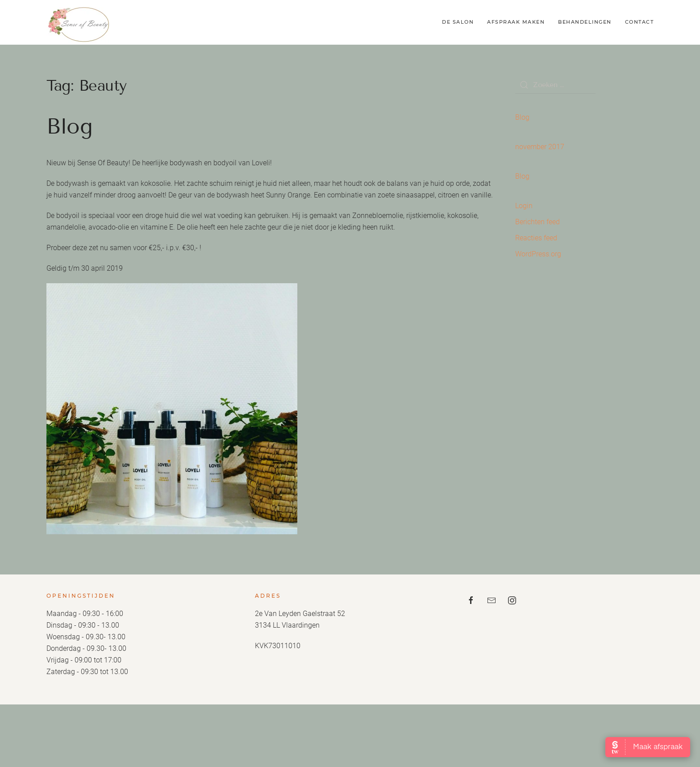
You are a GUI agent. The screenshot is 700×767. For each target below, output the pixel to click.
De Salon (458, 22)
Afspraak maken (516, 22)
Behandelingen (585, 22)
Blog (69, 126)
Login (524, 206)
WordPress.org (538, 254)
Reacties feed (536, 238)
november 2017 (540, 147)
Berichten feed (537, 222)
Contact (640, 22)
